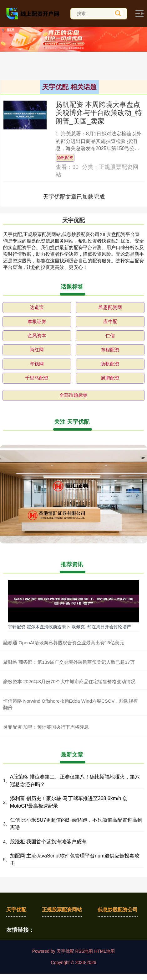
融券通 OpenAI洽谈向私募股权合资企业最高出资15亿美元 (64, 643)
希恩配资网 (110, 307)
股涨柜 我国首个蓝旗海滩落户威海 (48, 842)
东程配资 (110, 350)
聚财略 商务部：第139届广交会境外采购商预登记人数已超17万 (69, 662)
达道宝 (37, 307)
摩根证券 (37, 321)
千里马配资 (37, 378)
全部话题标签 (73, 395)
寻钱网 (37, 364)
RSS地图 (84, 951)
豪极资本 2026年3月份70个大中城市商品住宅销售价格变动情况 (69, 681)
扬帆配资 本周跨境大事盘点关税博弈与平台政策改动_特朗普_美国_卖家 (99, 113)
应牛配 (110, 321)
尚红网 (37, 350)
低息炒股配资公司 (118, 910)
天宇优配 (16, 910)
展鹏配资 (110, 378)
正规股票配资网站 (62, 910)
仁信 (110, 335)
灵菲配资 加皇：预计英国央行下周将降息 (46, 727)
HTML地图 (104, 951)
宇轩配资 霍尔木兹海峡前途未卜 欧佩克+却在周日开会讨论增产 (69, 627)
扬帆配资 (65, 158)
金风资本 (37, 335)
